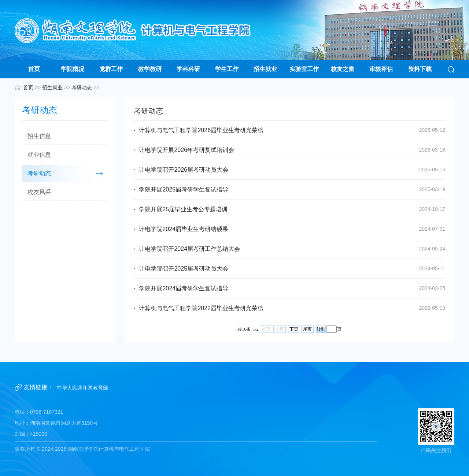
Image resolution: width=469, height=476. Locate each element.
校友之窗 (343, 69)
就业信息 (39, 155)
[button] (451, 69)
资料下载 (420, 69)
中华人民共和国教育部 (82, 388)
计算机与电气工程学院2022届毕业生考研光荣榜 (289, 308)
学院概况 (73, 69)
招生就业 (265, 69)
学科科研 (188, 69)
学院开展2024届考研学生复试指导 (289, 288)
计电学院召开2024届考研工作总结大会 (289, 249)
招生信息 (39, 136)
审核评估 (381, 69)
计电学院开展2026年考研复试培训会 (289, 150)
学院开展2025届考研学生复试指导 (289, 189)
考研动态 (82, 88)
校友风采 (39, 192)
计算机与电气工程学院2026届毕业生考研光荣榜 (289, 130)
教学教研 (150, 69)
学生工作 (227, 69)
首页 (34, 69)
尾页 (307, 329)
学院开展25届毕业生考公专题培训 (289, 209)
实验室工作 (304, 69)
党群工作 (111, 69)
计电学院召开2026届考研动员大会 (289, 170)
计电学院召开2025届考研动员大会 (289, 269)
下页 (294, 329)
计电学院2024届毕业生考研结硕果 (289, 229)
